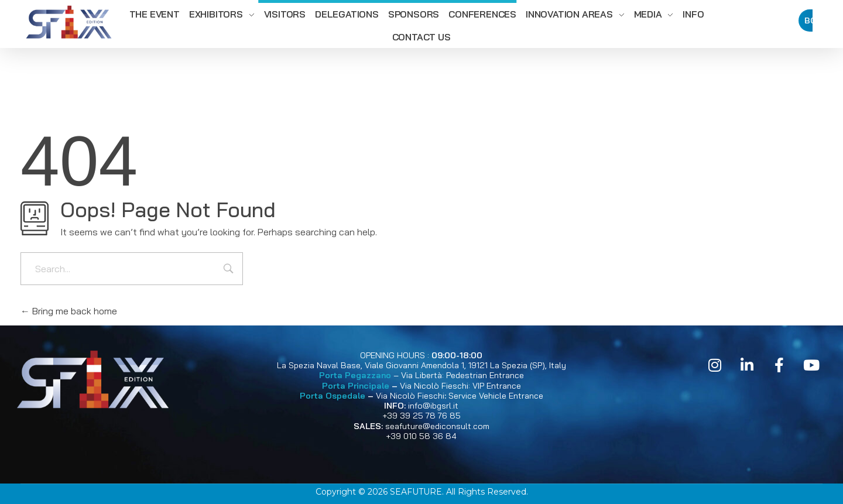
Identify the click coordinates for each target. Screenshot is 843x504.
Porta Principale (356, 386)
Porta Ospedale (333, 396)
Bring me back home (69, 311)
